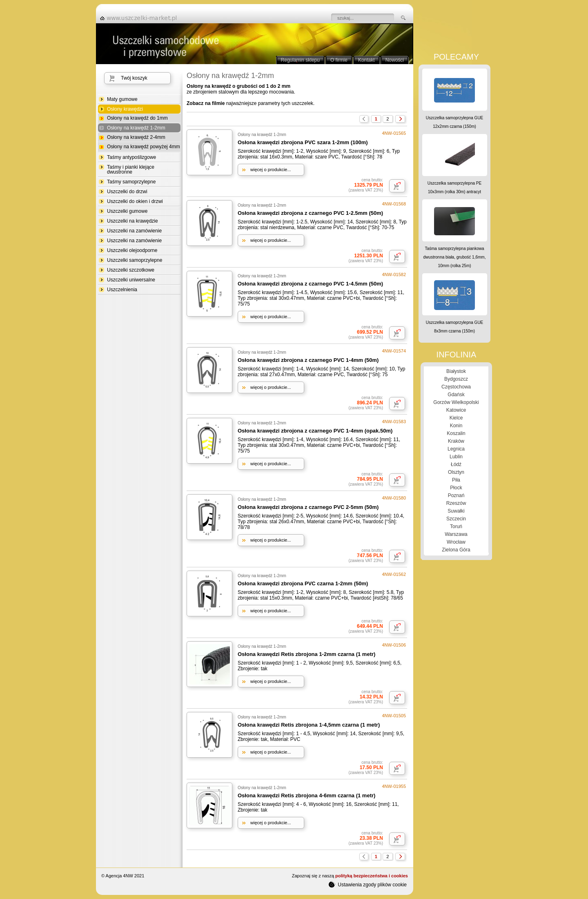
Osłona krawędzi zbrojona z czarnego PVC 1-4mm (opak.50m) (315, 431)
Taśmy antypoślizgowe (131, 157)
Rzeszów (456, 503)
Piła (456, 480)
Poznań (456, 495)
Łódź (456, 464)
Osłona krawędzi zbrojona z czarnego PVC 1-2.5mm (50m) (310, 213)
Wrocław (456, 542)
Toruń (456, 526)
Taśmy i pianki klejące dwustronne (131, 170)
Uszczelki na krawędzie (133, 221)
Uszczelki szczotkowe (131, 270)
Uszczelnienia (122, 290)
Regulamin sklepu (300, 60)
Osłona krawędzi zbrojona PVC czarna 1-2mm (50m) (303, 583)
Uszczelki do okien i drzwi (135, 201)
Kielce (456, 418)
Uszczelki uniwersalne (131, 280)
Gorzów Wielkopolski (456, 402)
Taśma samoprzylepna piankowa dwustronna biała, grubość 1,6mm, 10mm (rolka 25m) (455, 257)
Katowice (456, 410)
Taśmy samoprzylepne (131, 182)
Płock (456, 488)
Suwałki (456, 511)
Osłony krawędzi (125, 109)
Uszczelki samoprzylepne (135, 260)
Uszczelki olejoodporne (132, 250)
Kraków (456, 441)
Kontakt (366, 60)
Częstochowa (456, 387)
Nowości (395, 60)
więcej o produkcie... (271, 170)
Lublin (456, 457)
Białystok (456, 371)
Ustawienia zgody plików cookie (368, 884)
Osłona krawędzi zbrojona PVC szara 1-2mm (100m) (303, 142)
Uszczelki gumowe (127, 211)
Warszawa (456, 534)
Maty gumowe (122, 99)
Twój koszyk (134, 78)
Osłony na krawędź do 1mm (137, 118)
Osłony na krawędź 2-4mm (136, 137)
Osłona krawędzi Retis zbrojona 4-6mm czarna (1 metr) (306, 795)
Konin (456, 426)
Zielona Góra (456, 550)
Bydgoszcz (456, 379)
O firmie (339, 60)
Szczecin (456, 519)
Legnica (456, 449)
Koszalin (456, 433)
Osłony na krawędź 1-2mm (136, 128)
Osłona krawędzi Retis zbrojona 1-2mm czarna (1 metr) (306, 654)
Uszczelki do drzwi (127, 192)
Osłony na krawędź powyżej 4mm (144, 147)
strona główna (141, 18)
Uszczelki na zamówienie (134, 231)
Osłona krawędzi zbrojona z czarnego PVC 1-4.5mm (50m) (310, 284)
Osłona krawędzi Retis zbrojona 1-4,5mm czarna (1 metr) (309, 725)
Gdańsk (456, 395)
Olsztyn (456, 472)
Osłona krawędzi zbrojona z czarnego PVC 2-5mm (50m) (308, 507)
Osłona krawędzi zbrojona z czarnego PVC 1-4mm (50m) (308, 360)
